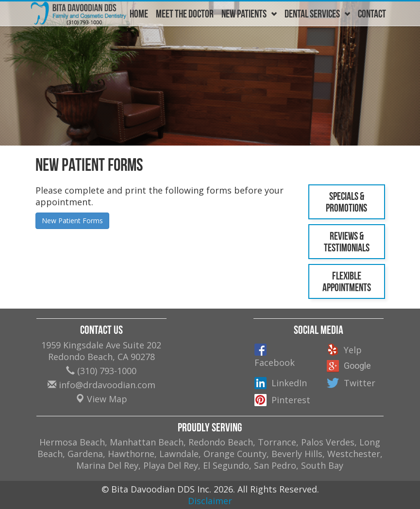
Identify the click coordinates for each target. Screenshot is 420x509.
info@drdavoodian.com (101, 385)
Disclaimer (210, 501)
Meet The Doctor (185, 14)
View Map (101, 399)
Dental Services (317, 14)
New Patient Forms (72, 221)
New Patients (249, 14)
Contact (372, 14)
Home (139, 14)
